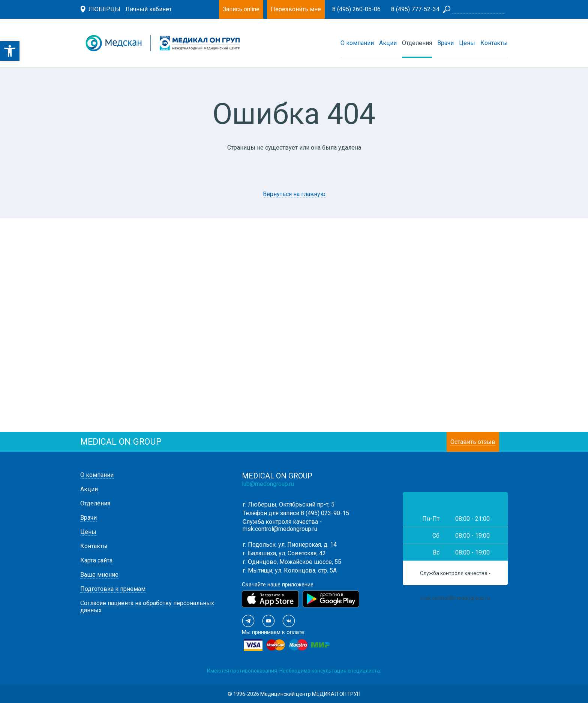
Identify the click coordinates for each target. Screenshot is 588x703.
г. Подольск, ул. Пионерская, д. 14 (290, 545)
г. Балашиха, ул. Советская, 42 (284, 553)
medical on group (121, 442)
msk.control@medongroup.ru (280, 529)
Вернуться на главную (294, 194)
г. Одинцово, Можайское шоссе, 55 (292, 562)
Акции (388, 43)
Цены (467, 43)
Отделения (417, 43)
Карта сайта (96, 560)
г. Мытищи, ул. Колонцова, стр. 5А (290, 570)
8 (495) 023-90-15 (325, 513)
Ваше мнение (99, 575)
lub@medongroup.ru (268, 484)
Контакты (494, 43)
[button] (10, 51)
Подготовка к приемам (113, 589)
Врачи (445, 43)
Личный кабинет (148, 9)
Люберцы (104, 9)
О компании (357, 43)
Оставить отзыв (473, 442)
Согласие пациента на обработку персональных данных (147, 607)
